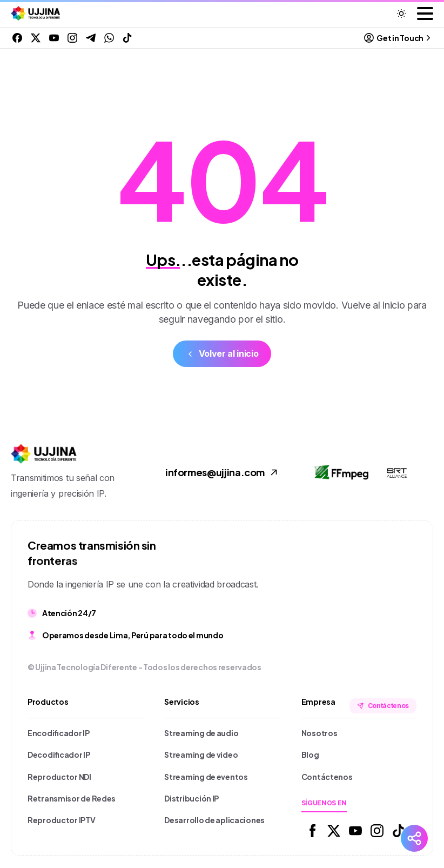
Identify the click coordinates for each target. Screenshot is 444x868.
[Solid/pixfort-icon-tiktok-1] (399, 830)
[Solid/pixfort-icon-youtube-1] (355, 830)
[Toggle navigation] (425, 14)
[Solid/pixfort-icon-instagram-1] (377, 830)
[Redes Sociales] (414, 838)
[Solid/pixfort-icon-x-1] (334, 830)
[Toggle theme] (401, 14)
